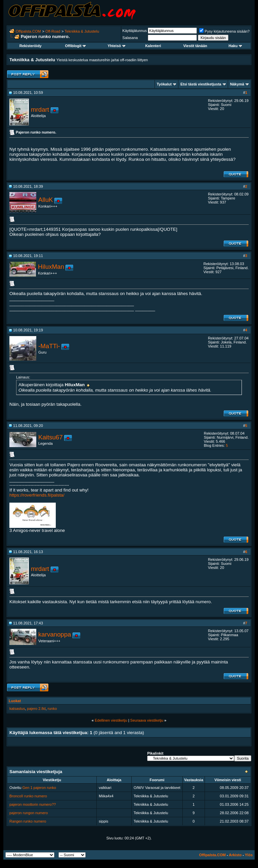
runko (52, 709)
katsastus (17, 709)
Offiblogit (76, 46)
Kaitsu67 (51, 437)
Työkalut (164, 84)
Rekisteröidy (31, 46)
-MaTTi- (49, 346)
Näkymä (237, 84)
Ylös (249, 855)
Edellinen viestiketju (111, 720)
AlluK (46, 200)
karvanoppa (55, 634)
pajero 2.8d (36, 709)
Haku (235, 46)
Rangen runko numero (28, 821)
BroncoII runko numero (28, 796)
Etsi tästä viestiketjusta (201, 84)
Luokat (15, 701)
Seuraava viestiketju (147, 720)
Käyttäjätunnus (135, 31)
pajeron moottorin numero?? (33, 804)
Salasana (130, 38)
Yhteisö (116, 46)
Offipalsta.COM (28, 31)
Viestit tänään (195, 46)
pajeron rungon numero (29, 813)
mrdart (40, 110)
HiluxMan (51, 267)
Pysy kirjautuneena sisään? (224, 31)
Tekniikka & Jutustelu (82, 31)
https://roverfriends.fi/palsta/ (37, 495)
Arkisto (235, 855)
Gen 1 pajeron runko (39, 788)
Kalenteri (153, 46)
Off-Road (53, 31)
